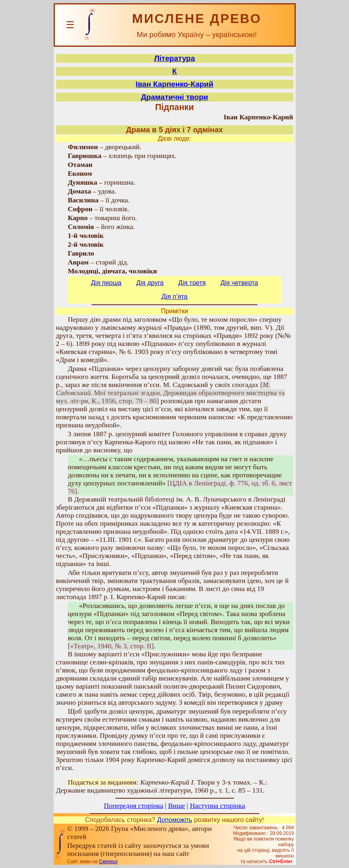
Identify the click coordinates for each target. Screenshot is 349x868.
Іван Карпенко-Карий (174, 84)
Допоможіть (174, 820)
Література (174, 58)
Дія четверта (239, 283)
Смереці (108, 862)
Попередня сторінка (134, 806)
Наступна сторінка (218, 806)
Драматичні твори (174, 97)
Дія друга (150, 283)
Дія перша (106, 283)
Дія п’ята (174, 297)
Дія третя (192, 283)
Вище (177, 806)
